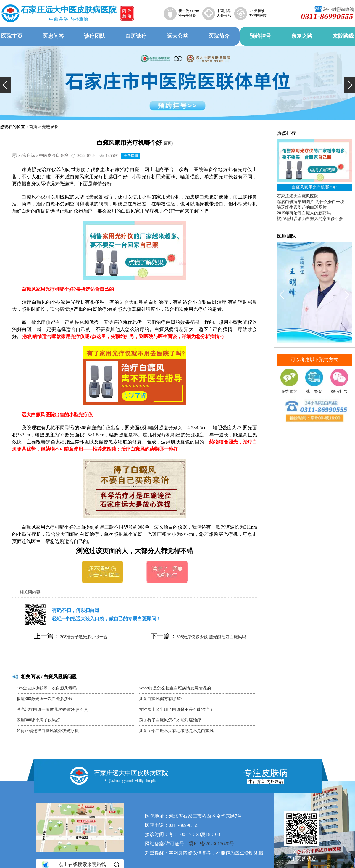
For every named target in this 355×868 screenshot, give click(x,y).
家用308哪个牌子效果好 (38, 720)
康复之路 (302, 36)
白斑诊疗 (136, 36)
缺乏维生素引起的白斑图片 (302, 207)
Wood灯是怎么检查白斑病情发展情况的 (175, 688)
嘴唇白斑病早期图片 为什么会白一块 (311, 202)
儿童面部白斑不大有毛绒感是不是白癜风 (176, 731)
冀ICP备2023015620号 (211, 844)
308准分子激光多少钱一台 (84, 637)
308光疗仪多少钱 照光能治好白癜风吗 (211, 637)
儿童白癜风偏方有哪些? (161, 699)
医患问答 (53, 36)
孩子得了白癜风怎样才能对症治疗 (170, 720)
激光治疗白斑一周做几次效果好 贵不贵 (52, 709)
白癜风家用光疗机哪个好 (314, 187)
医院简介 (219, 36)
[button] (6, 85)
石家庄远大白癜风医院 (298, 196)
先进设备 (50, 127)
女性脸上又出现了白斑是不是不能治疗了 (176, 709)
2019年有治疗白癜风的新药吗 (304, 213)
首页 (33, 127)
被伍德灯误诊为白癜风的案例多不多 (310, 219)
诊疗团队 (95, 36)
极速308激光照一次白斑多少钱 (45, 699)
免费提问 (131, 156)
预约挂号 (260, 36)
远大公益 (177, 36)
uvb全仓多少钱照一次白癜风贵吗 (47, 688)
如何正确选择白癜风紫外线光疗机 (48, 731)
